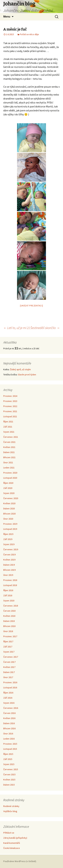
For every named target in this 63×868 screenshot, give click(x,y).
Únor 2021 (8, 462)
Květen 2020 (9, 503)
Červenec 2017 (11, 657)
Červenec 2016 (11, 708)
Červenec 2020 (11, 498)
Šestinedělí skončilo (45, 328)
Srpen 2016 (9, 703)
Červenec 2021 (11, 437)
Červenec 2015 (11, 769)
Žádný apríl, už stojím (20, 369)
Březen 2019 (9, 570)
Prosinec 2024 (10, 396)
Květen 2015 (9, 780)
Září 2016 (8, 698)
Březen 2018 (9, 626)
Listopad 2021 (10, 416)
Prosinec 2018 (10, 580)
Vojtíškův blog (10, 811)
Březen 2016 (9, 728)
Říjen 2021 (8, 422)
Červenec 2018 (11, 606)
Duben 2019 (9, 565)
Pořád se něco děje (29, 34)
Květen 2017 (9, 667)
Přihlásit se (9, 833)
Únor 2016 (8, 734)
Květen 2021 (9, 447)
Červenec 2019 (11, 549)
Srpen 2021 (9, 432)
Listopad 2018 (10, 585)
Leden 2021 (9, 468)
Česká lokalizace (12, 848)
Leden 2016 (9, 739)
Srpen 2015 (9, 764)
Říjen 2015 (8, 754)
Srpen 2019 (9, 544)
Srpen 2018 (9, 601)
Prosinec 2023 (10, 401)
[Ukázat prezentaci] (31, 306)
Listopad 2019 (10, 529)
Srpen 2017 (9, 652)
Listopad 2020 (10, 478)
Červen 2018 (9, 611)
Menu (7, 17)
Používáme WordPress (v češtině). (20, 861)
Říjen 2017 (8, 641)
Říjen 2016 (8, 693)
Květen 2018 (9, 616)
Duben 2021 (9, 452)
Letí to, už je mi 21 (17, 328)
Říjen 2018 (8, 590)
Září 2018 (8, 595)
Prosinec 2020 (10, 473)
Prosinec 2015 (10, 744)
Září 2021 (8, 427)
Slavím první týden (27, 375)
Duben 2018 (9, 621)
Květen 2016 (9, 718)
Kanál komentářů (12, 843)
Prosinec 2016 (10, 682)
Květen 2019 (9, 560)
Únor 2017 (8, 677)
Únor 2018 (8, 631)
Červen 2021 (9, 442)
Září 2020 (8, 488)
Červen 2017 (9, 662)
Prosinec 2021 (10, 411)
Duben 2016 (9, 723)
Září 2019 (8, 539)
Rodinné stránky (11, 806)
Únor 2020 (8, 519)
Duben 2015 (9, 785)
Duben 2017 (9, 672)
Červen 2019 (9, 555)
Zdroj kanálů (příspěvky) (15, 838)
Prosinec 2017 (10, 636)
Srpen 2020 (9, 493)
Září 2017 (8, 647)
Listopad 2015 (10, 749)
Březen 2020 (9, 514)
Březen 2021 (9, 457)
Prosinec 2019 (10, 524)
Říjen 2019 (8, 534)
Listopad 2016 (10, 688)
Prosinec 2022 (10, 406)
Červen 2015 (9, 774)
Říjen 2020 (8, 483)
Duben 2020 (9, 508)
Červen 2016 (9, 713)
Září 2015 (8, 759)
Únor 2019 (8, 575)
